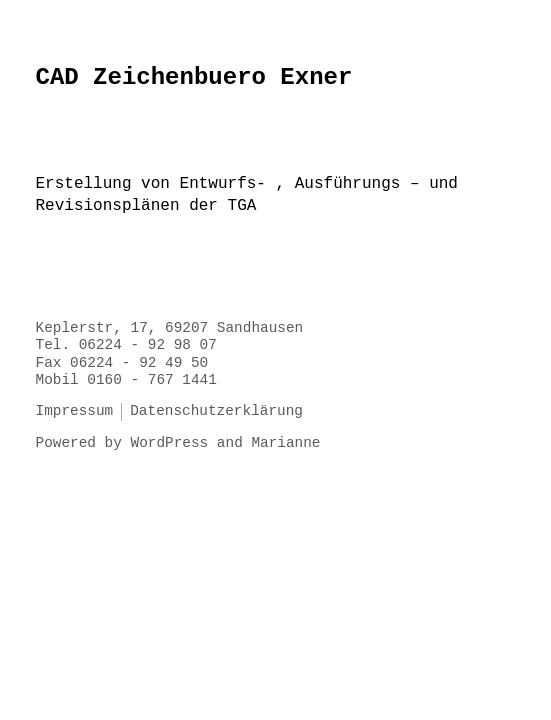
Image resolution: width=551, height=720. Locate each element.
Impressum (75, 411)
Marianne (285, 443)
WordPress (170, 443)
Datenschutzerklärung (216, 411)
